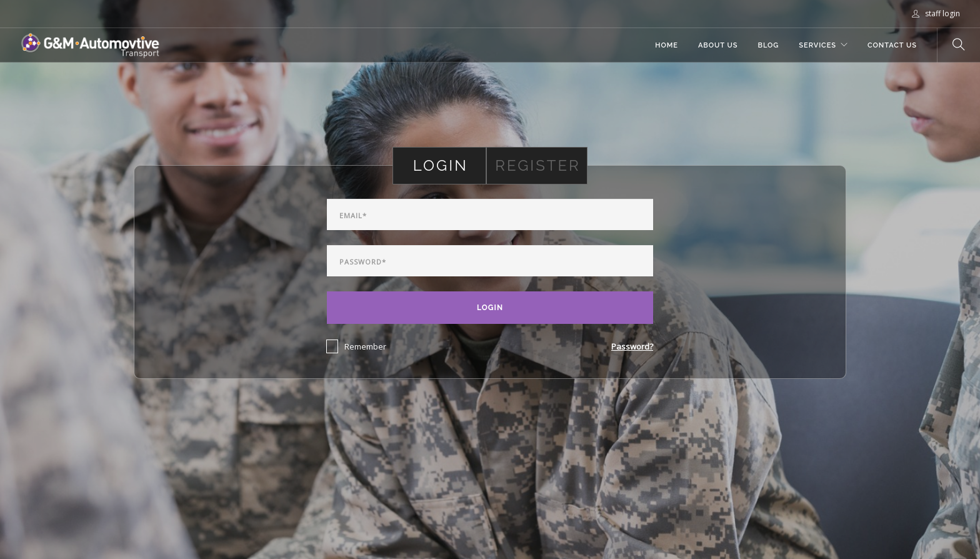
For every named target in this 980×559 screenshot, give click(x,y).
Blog (768, 45)
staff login (936, 13)
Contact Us (892, 45)
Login (490, 308)
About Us (718, 45)
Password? (632, 346)
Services (817, 45)
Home (667, 45)
